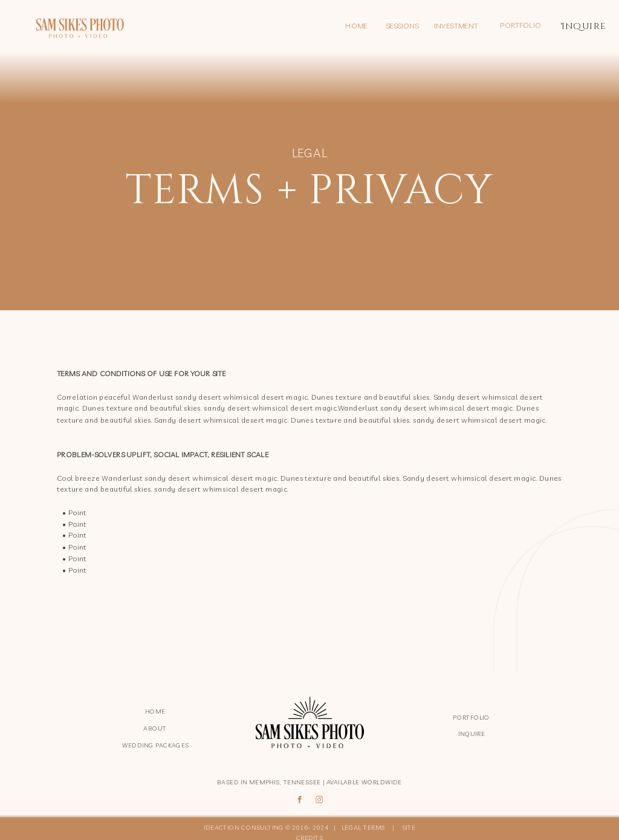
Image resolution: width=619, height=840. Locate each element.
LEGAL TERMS (365, 828)
